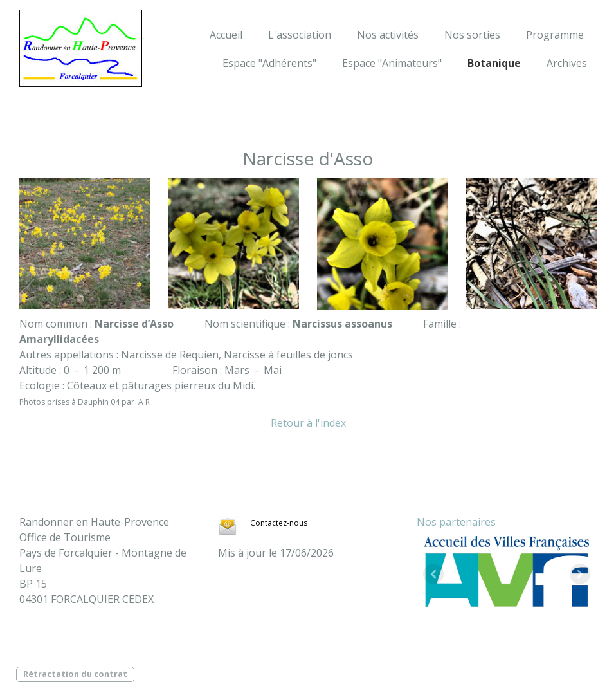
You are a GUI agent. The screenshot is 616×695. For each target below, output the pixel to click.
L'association (300, 35)
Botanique (494, 63)
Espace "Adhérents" (269, 63)
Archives (567, 63)
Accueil (226, 35)
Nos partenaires (456, 522)
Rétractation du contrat (75, 674)
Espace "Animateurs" (392, 63)
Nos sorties (472, 35)
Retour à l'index (308, 423)
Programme (555, 35)
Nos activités (388, 35)
